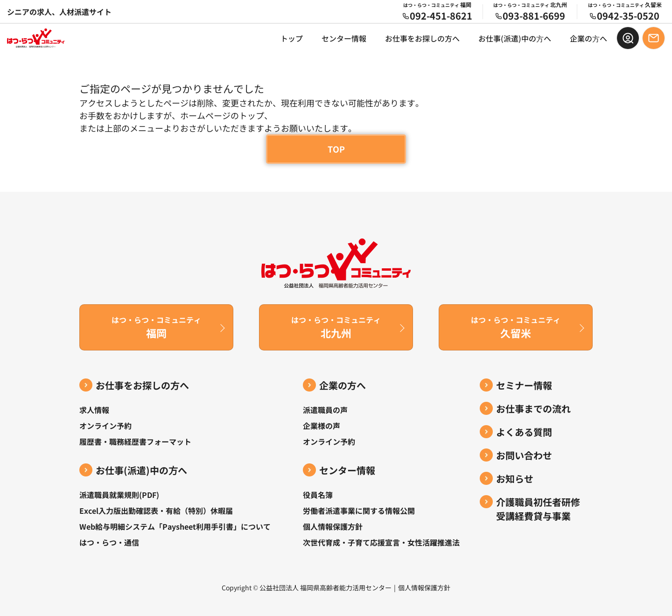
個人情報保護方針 (333, 526)
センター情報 (344, 38)
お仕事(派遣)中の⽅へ (515, 38)
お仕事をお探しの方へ (422, 38)
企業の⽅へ (588, 38)
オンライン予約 (105, 426)
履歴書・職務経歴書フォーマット (135, 441)
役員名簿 (318, 495)
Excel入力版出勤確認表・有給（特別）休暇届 (156, 511)
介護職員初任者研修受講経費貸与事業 (538, 509)
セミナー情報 (524, 385)
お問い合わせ (524, 455)
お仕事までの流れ (533, 409)
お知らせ (515, 479)
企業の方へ (343, 385)
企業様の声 (322, 426)
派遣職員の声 (325, 410)
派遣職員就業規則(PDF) (119, 495)
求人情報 (94, 410)
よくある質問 (524, 432)
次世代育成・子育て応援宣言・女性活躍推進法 (381, 542)
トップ (292, 38)
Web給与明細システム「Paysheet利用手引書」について (175, 526)
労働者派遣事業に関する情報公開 (359, 511)
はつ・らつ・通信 (109, 542)
